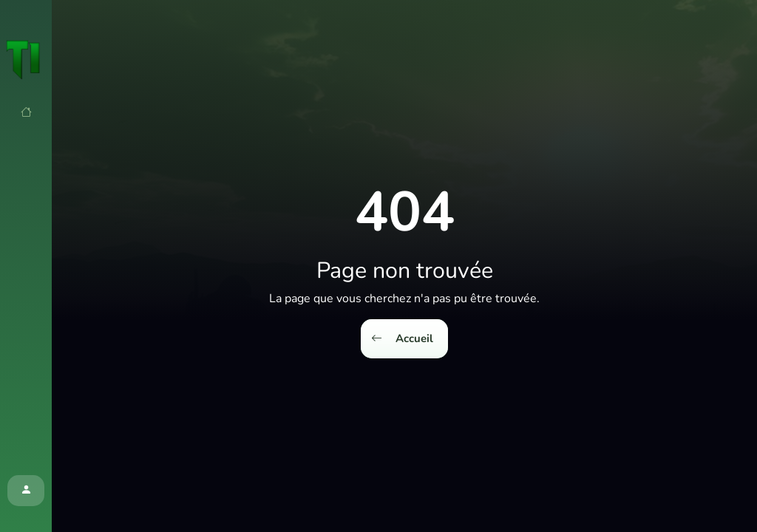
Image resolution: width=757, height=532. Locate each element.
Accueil (402, 339)
